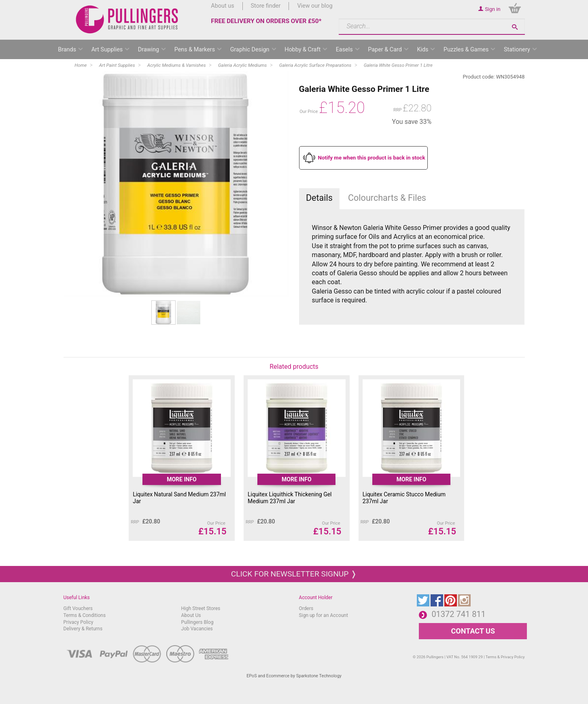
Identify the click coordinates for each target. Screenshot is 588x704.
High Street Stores (201, 608)
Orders (306, 608)
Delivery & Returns (83, 629)
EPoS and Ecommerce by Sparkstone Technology (294, 676)
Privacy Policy (79, 622)
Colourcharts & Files (387, 198)
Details (319, 198)
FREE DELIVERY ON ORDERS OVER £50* (266, 21)
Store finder (266, 6)
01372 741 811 (459, 614)
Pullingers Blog (197, 622)
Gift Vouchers (78, 608)
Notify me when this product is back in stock (372, 158)
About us (222, 6)
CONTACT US (473, 631)
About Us (191, 615)
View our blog (315, 6)
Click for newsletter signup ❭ (294, 574)
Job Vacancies (197, 629)
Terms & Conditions (85, 615)
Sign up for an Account (324, 615)
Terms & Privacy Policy (505, 657)
